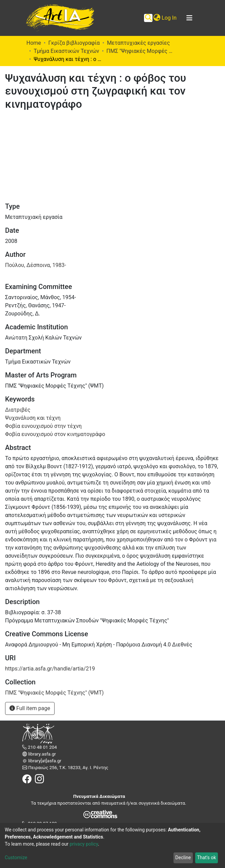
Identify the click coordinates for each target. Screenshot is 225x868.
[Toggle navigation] (189, 18)
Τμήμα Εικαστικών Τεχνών (66, 51)
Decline (183, 857)
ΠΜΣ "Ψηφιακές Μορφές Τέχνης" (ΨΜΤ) (140, 51)
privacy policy (84, 844)
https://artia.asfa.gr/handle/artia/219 (50, 669)
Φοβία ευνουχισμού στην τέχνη (43, 426)
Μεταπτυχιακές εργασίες (139, 43)
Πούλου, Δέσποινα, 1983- (36, 265)
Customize (16, 857)
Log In (169, 18)
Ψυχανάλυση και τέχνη (33, 418)
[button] (157, 18)
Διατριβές (18, 410)
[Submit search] (148, 18)
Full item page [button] (30, 708)
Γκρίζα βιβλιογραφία (74, 43)
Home (34, 43)
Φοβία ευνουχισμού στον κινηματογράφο (55, 434)
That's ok (206, 857)
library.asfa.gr (42, 754)
